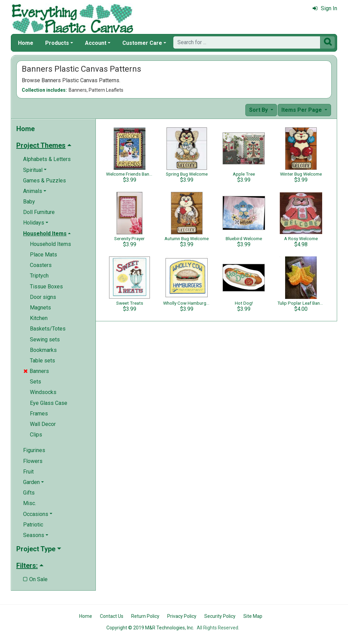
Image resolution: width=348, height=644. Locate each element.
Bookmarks (43, 350)
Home (26, 43)
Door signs (43, 297)
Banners (36, 371)
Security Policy (220, 616)
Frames (39, 414)
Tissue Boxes (46, 287)
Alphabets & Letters (47, 159)
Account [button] (96, 43)
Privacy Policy (182, 616)
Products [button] (57, 43)
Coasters (41, 265)
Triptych (39, 276)
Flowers (33, 461)
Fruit (28, 472)
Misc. (30, 503)
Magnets (40, 308)
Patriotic (33, 525)
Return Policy (145, 616)
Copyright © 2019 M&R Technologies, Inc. (150, 628)
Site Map (253, 616)
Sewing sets (45, 339)
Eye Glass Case (49, 403)
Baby (29, 202)
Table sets (42, 361)
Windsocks (43, 392)
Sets (36, 382)
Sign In (325, 8)
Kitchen (39, 318)
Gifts (29, 493)
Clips (36, 435)
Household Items (50, 244)
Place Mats (43, 255)
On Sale (35, 579)
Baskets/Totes (48, 329)
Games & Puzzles (45, 181)
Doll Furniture (39, 212)
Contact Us (112, 616)
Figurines (34, 450)
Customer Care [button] (142, 43)
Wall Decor (43, 424)
